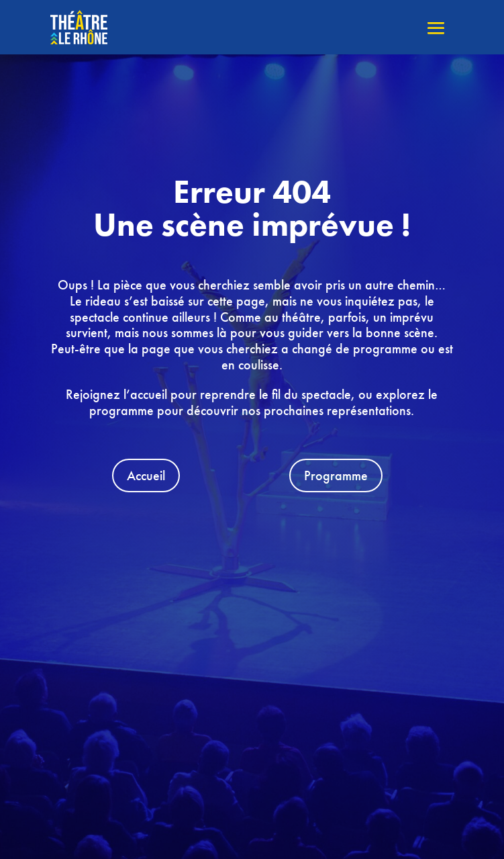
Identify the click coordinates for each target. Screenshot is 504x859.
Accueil (146, 476)
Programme (336, 476)
